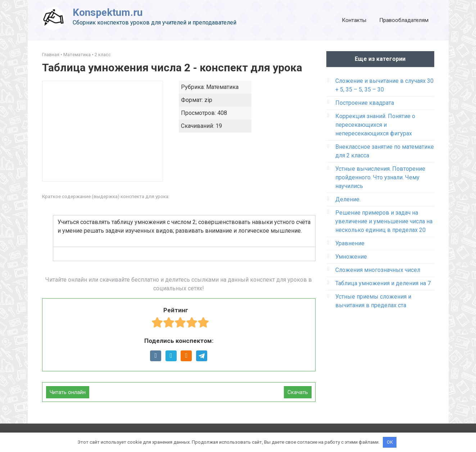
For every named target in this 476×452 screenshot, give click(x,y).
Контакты (354, 20)
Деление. (348, 199)
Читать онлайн (68, 392)
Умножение (351, 257)
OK (390, 442)
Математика (77, 55)
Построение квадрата (365, 103)
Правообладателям (404, 20)
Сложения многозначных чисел (378, 270)
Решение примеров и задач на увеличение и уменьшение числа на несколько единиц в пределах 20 (384, 221)
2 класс (103, 55)
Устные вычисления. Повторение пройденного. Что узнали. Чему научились (380, 177)
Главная (51, 55)
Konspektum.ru (108, 12)
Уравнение (350, 243)
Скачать (298, 392)
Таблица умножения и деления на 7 (383, 283)
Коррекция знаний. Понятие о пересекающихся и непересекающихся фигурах (375, 125)
